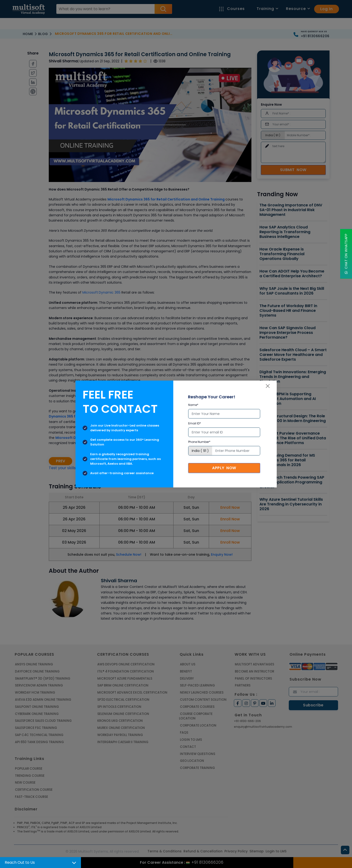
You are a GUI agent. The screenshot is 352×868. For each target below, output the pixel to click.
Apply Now (224, 468)
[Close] (268, 386)
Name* (193, 405)
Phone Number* (199, 442)
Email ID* (195, 423)
